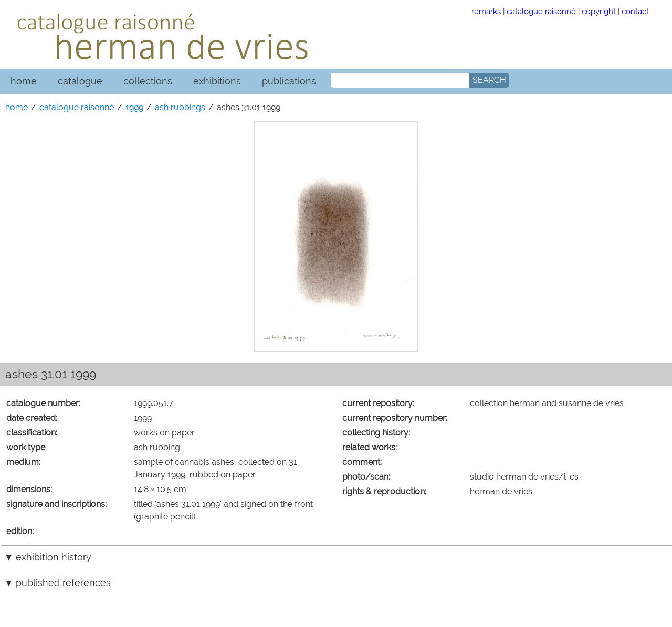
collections (148, 81)
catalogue (80, 81)
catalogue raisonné (541, 11)
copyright (599, 11)
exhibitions (217, 81)
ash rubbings (180, 107)
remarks (486, 11)
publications (289, 81)
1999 (134, 107)
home (24, 81)
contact (635, 11)
